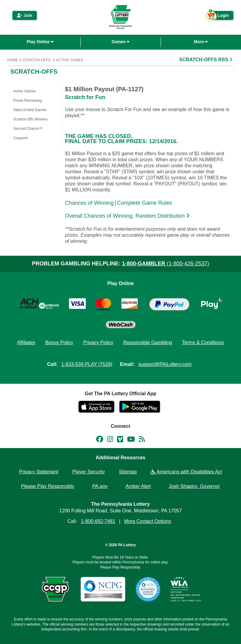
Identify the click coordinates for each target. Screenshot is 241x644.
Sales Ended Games (30, 110)
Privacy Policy (98, 343)
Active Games (70, 60)
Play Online (40, 42)
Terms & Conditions (203, 343)
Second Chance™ (28, 129)
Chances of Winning (89, 203)
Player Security (89, 472)
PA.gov (100, 486)
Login (220, 16)
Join (25, 15)
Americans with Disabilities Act (186, 472)
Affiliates (26, 343)
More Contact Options (148, 521)
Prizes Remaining (28, 101)
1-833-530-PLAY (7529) (87, 364)
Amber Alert (138, 486)
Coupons (21, 138)
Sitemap (128, 472)
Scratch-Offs (36, 60)
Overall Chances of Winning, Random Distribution (128, 216)
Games (121, 42)
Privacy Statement (39, 472)
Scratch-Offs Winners (31, 119)
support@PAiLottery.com (165, 364)
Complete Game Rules (145, 203)
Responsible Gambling (148, 343)
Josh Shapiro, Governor (194, 486)
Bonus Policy (59, 343)
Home (13, 60)
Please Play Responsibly (48, 486)
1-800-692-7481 (98, 521)
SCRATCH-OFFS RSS (206, 60)
